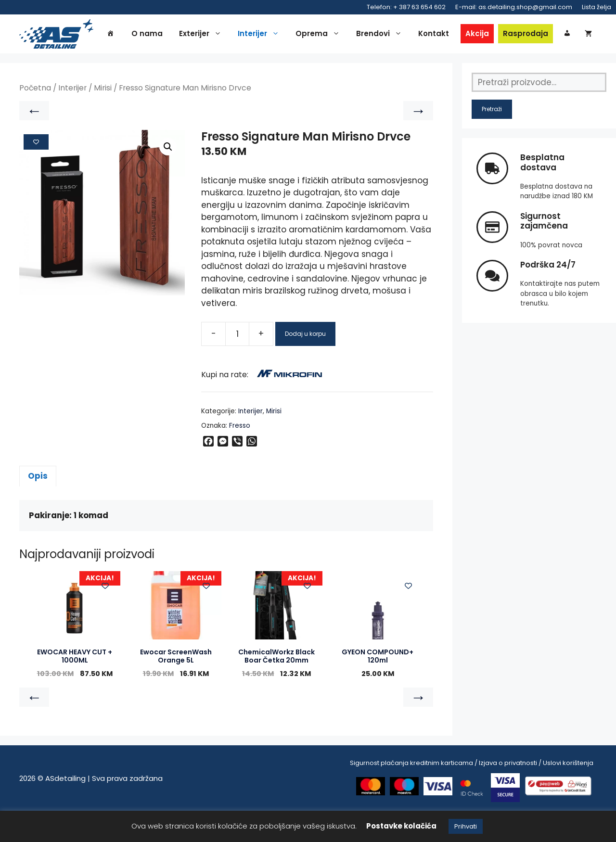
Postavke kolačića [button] (401, 826)
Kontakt (450, 34)
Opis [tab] (38, 507)
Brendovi (398, 35)
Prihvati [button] (466, 826)
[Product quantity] (237, 364)
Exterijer (219, 35)
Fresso (240, 456)
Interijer (278, 35)
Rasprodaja (542, 34)
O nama (164, 34)
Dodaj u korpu (305, 364)
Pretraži (492, 140)
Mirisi (103, 119)
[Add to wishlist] (36, 172)
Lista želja (597, 7)
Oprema (337, 35)
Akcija (494, 34)
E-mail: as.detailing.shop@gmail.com (514, 7)
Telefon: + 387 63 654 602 (406, 7)
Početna (35, 119)
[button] (168, 178)
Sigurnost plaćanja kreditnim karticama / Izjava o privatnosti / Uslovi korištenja (472, 793)
